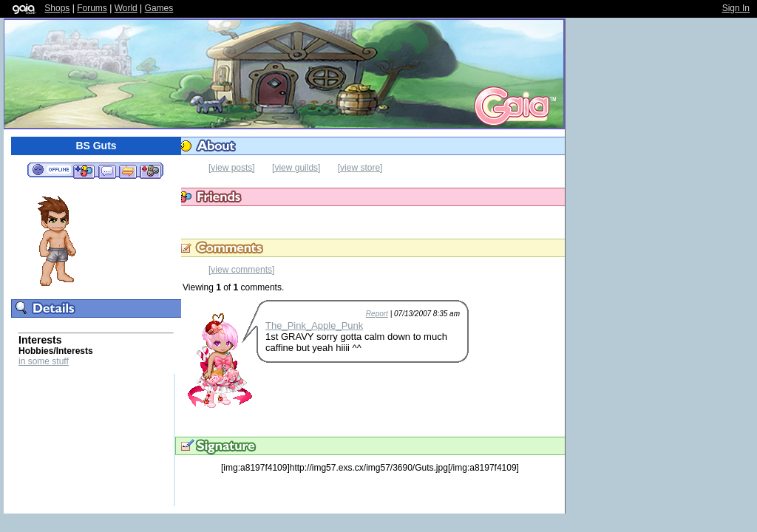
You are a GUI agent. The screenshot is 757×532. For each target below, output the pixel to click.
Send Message (107, 171)
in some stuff (44, 361)
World (126, 8)
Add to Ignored (151, 171)
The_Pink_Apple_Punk (314, 325)
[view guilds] (296, 168)
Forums (92, 8)
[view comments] (241, 270)
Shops (57, 8)
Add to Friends (84, 171)
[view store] (360, 168)
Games (159, 8)
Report (377, 314)
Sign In (736, 8)
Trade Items (128, 171)
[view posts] (232, 168)
